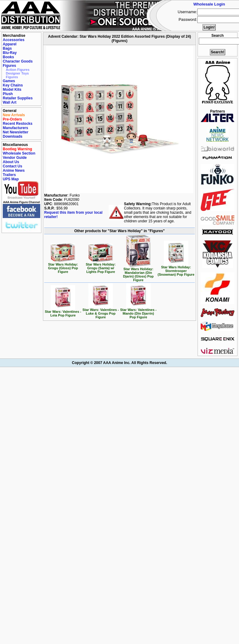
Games (9, 81)
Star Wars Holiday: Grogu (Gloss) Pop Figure (63, 266)
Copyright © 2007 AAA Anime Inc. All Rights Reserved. (119, 363)
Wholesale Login (209, 4)
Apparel (10, 44)
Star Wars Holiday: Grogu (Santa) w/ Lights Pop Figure (100, 266)
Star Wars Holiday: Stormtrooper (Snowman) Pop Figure (176, 269)
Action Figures (18, 70)
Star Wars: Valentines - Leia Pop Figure (63, 312)
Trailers (9, 175)
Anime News (14, 171)
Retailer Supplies (18, 98)
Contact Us (12, 166)
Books (8, 57)
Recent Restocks (18, 124)
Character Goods (18, 61)
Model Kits (12, 90)
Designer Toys (17, 73)
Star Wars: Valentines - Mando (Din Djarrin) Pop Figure (138, 312)
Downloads (13, 136)
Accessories (14, 40)
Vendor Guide (15, 158)
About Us (11, 162)
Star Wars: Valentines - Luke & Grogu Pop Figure (101, 312)
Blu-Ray (10, 53)
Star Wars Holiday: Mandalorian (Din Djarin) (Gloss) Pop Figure (138, 273)
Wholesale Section (19, 153)
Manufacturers (15, 128)
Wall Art (10, 102)
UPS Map (11, 179)
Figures (9, 66)
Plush (8, 94)
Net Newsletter (15, 132)
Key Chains (13, 85)
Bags (7, 48)
